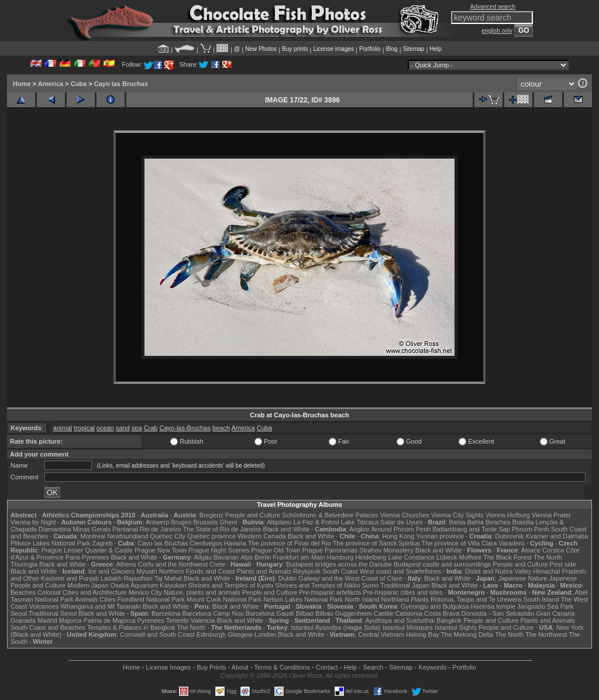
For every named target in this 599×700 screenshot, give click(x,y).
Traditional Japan (405, 585)
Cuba (79, 84)
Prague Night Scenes (219, 550)
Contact (327, 667)
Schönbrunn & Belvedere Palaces (330, 515)
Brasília (523, 522)
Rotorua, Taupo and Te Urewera (476, 599)
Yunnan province (440, 536)
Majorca (70, 620)
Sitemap (414, 49)
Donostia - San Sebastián (498, 613)
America (51, 84)
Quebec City (168, 536)
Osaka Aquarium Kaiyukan (149, 585)
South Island (541, 599)
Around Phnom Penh (401, 529)
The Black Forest (507, 557)
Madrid (47, 620)
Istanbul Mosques (408, 627)
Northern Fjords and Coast (197, 571)
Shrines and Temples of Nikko (317, 585)
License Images (168, 667)
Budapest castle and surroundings (442, 564)
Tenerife (178, 620)
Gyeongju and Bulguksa (435, 606)
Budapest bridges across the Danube (339, 564)
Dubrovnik (510, 536)
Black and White (286, 529)
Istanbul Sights (456, 627)
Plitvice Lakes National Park (50, 543)
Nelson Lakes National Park (303, 599)
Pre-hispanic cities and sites (402, 592)
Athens (126, 564)
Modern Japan (88, 585)
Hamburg (340, 557)
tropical (84, 428)
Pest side (563, 564)
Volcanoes (44, 606)
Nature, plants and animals (202, 592)
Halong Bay (423, 634)
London (265, 634)
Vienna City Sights (457, 515)
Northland (395, 599)
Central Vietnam (381, 634)
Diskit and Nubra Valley (498, 571)
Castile (384, 613)
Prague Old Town (276, 550)
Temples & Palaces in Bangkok (131, 627)
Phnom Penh (531, 529)
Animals (86, 599)
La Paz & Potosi (316, 522)
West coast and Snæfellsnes (400, 571)
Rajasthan (138, 578)
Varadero (511, 543)
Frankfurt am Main (299, 557)
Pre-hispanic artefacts (330, 592)
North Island (362, 599)
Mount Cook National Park (224, 599)
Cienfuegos (206, 543)
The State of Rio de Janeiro (222, 529)
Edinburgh (211, 634)
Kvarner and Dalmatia (557, 536)
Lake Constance (411, 557)
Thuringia (24, 564)
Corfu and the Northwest (173, 564)
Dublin (288, 578)
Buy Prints (211, 667)
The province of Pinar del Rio (290, 543)
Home (22, 84)
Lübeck (447, 557)
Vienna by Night (33, 522)
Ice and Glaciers (111, 571)
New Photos (261, 49)
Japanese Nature (523, 578)
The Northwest (546, 634)
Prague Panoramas (330, 550)
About (240, 667)
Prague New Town (161, 550)
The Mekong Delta (467, 634)
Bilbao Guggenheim (344, 613)
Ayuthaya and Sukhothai (400, 620)
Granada (23, 620)
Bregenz (211, 515)
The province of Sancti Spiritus (376, 543)
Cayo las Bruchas (121, 84)
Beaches (23, 592)
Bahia (457, 522)
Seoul (19, 613)
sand (123, 428)
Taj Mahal (168, 578)
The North (548, 557)
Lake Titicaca (360, 522)
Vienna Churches (405, 515)
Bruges (181, 522)
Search (373, 667)
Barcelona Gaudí (270, 613)
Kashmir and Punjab (70, 578)
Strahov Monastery (386, 550)
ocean (105, 428)
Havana (235, 543)
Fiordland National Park (151, 599)
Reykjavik (307, 571)
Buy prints (295, 49)
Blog (392, 49)
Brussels (205, 522)
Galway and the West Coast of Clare (350, 578)
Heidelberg (371, 557)
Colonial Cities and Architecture (82, 592)
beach (221, 428)
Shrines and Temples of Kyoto (230, 585)
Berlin (263, 557)
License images (334, 49)
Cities (108, 599)
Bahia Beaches (489, 522)
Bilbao (304, 613)
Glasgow (240, 634)
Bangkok (449, 620)
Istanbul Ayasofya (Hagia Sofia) (335, 627)
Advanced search (493, 7)
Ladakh (111, 578)
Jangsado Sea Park (545, 606)
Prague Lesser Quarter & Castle (87, 550)
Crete (217, 564)
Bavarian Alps (233, 557)
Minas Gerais (92, 529)
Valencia (203, 620)
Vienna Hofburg (508, 515)
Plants (420, 599)
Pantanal (125, 529)
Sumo (371, 585)
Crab (151, 428)
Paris (73, 557)
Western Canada (261, 536)
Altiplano (279, 522)
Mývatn (147, 571)
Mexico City (145, 592)
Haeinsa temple (493, 606)
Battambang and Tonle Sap (471, 529)
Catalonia (408, 613)
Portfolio (370, 49)
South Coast (340, 571)
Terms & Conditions (282, 667)
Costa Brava (442, 613)
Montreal (93, 536)
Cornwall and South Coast (157, 634)
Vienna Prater (551, 515)
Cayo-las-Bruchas (185, 428)
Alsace (531, 550)
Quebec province (211, 536)
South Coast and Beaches (48, 627)
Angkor (359, 529)
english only (497, 31)
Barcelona (166, 613)
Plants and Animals (264, 571)
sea (137, 428)
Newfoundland (128, 536)
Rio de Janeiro (161, 529)
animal (63, 428)
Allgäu (203, 557)
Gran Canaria (555, 613)
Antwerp (157, 522)
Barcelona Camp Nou (213, 613)
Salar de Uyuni (401, 522)
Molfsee (471, 557)
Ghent (229, 522)
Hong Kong (398, 536)
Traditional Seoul (53, 613)
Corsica (553, 550)
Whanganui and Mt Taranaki (101, 606)
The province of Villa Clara (459, 543)
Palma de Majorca (110, 620)
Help (436, 49)
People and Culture (253, 515)
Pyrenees (95, 557)
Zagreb (102, 543)
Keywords (432, 667)
